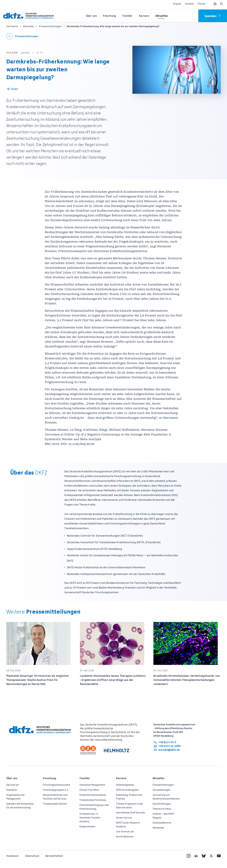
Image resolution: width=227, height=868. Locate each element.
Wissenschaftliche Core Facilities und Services (55, 797)
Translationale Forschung (93, 800)
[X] (211, 856)
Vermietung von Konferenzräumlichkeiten (166, 797)
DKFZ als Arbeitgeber (127, 790)
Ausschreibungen (162, 804)
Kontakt (189, 4)
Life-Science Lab (125, 831)
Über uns (12, 778)
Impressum (13, 856)
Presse (202, 4)
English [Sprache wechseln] (177, 4)
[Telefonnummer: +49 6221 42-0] (167, 742)
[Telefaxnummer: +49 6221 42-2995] (167, 746)
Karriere (121, 778)
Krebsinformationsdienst (93, 795)
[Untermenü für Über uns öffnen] (91, 16)
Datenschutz (32, 856)
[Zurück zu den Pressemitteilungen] (22, 36)
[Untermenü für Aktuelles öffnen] (162, 16)
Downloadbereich (162, 823)
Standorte (12, 790)
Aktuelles (158, 778)
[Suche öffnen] (221, 4)
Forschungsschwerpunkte (57, 785)
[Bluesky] (204, 856)
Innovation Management (92, 785)
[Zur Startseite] (29, 16)
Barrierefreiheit (54, 856)
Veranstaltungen (162, 790)
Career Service (124, 818)
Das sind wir (13, 785)
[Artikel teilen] (12, 89)
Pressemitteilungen (163, 785)
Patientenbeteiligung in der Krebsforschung (94, 807)
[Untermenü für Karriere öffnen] (144, 16)
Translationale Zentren (55, 804)
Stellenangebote (125, 785)
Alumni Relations (125, 837)
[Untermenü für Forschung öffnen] (110, 16)
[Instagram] (189, 856)
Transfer (85, 778)
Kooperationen (87, 826)
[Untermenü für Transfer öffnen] (127, 16)
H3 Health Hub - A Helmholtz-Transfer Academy (90, 818)
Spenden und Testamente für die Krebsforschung (20, 806)
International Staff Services (131, 813)
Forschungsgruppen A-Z (55, 790)
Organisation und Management (15, 797)
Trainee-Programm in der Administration (130, 806)
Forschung (49, 778)
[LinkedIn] (196, 856)
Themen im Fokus (162, 809)
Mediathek (158, 828)
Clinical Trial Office (89, 790)
